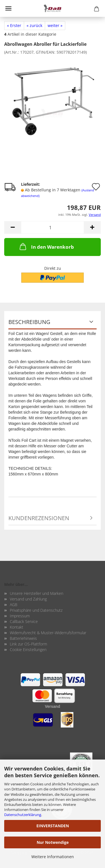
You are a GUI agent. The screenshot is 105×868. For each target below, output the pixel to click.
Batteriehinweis (23, 638)
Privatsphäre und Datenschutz (36, 610)
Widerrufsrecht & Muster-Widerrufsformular (48, 633)
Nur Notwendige (53, 842)
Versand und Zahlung (28, 599)
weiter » (55, 25)
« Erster (14, 25)
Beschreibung (29, 322)
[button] (13, 227)
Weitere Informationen (53, 857)
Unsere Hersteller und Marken (37, 593)
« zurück (34, 25)
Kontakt (17, 627)
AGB (14, 605)
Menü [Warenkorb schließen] (8, 8)
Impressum (20, 616)
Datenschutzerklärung (23, 815)
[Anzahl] (53, 227)
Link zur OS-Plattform (28, 644)
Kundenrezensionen (39, 518)
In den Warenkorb (46, 246)
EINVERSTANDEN (53, 826)
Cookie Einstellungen (28, 650)
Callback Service (24, 621)
